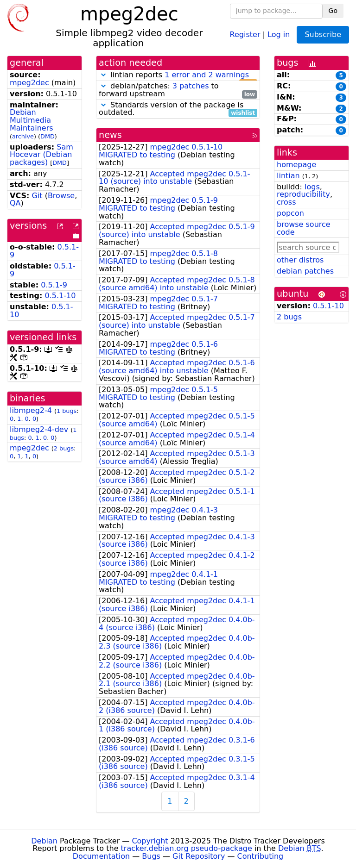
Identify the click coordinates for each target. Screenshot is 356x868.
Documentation (101, 856)
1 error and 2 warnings (207, 75)
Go (333, 11)
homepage (296, 165)
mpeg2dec (29, 83)
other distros (300, 260)
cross (286, 202)
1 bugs (67, 411)
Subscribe (323, 34)
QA (15, 203)
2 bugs (64, 448)
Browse (61, 196)
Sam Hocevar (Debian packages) (41, 155)
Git (37, 196)
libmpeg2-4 (31, 410)
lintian (288, 176)
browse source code (304, 228)
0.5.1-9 (54, 285)
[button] (103, 75)
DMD (48, 136)
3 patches (191, 86)
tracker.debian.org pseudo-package (187, 848)
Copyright (150, 841)
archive (23, 136)
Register (245, 34)
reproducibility (303, 194)
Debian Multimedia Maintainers (32, 120)
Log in (279, 34)
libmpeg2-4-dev (39, 429)
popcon (290, 213)
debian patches (305, 271)
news (110, 135)
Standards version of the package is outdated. (178, 109)
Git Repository (199, 856)
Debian (44, 841)
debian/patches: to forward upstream (178, 90)
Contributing (261, 856)
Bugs (151, 856)
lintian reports (178, 75)
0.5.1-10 (60, 296)
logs (312, 187)
